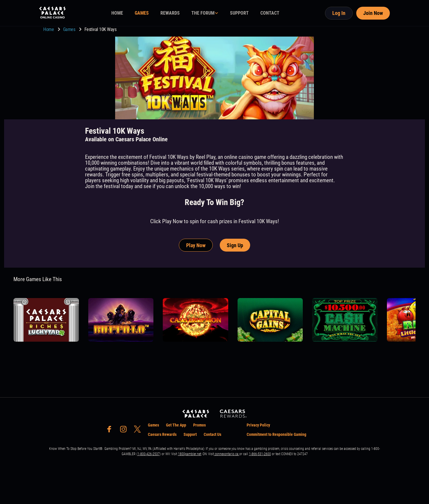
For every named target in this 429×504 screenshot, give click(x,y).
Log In (339, 13)
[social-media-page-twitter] (139, 431)
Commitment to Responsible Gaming (276, 434)
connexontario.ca (227, 454)
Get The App (176, 425)
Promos (199, 425)
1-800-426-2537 (149, 454)
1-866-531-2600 (260, 454)
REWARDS (170, 13)
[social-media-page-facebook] (111, 431)
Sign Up (235, 245)
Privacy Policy (258, 425)
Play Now (196, 245)
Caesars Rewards (162, 434)
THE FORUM (203, 13)
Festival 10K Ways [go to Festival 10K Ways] (101, 29)
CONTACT (270, 13)
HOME (117, 13)
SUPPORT (239, 13)
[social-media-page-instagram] (125, 431)
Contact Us (212, 434)
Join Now (373, 13)
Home (49, 29)
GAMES (142, 13)
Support (190, 434)
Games (70, 29)
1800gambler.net (190, 454)
